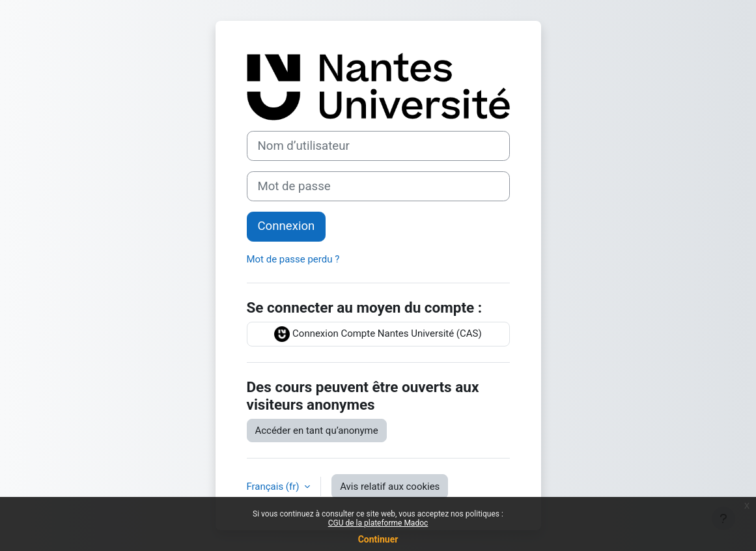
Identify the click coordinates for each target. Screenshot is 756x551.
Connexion (287, 226)
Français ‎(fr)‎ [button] (274, 487)
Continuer (378, 539)
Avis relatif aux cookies (390, 487)
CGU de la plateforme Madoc (378, 523)
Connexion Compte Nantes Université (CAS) (378, 334)
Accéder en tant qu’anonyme (317, 431)
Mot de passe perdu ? (293, 259)
